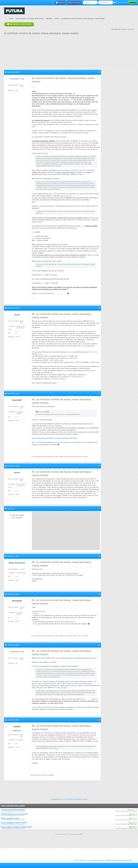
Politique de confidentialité (114, 860)
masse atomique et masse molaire (14, 823)
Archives (82, 860)
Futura (76, 860)
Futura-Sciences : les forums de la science (30, 18)
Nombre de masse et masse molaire (15, 814)
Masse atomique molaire (10, 818)
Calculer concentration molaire (77, 799)
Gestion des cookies (98, 860)
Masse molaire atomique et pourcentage (16, 827)
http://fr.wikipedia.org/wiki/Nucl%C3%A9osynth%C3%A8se (55, 438)
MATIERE (49, 18)
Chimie (57, 18)
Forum (11, 18)
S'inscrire (60, 3)
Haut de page (127, 860)
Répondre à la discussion (19, 24)
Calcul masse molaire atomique (13, 810)
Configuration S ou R (58, 799)
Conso (88, 860)
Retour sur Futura (74, 3)
